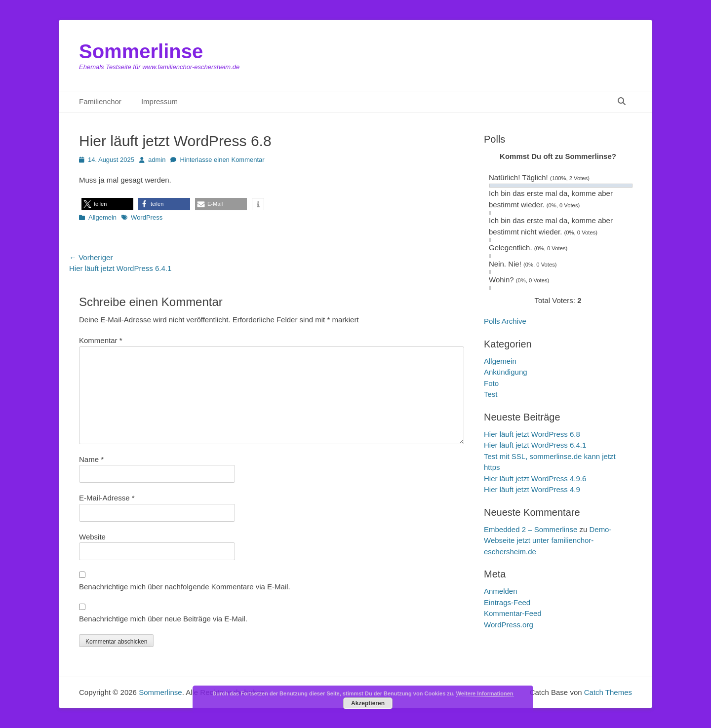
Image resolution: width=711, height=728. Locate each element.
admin (157, 160)
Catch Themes (608, 692)
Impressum (159, 101)
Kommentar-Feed (513, 613)
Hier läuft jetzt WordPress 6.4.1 (535, 445)
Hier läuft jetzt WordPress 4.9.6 (535, 479)
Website (92, 537)
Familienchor (100, 101)
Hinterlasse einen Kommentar (222, 160)
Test (491, 394)
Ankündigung (506, 372)
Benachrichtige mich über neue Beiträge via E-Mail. (163, 619)
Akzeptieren (368, 703)
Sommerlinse (141, 51)
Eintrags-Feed (507, 602)
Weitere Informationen (485, 693)
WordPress (147, 217)
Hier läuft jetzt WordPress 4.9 (532, 489)
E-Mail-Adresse (107, 498)
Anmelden (501, 591)
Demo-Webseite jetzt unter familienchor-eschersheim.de (548, 540)
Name (91, 459)
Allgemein (102, 217)
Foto (491, 383)
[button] (107, 204)
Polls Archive (505, 321)
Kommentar (101, 340)
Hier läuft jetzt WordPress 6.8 (532, 434)
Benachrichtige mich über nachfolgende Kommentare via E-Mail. (185, 587)
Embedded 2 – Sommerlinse (531, 529)
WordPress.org (509, 625)
